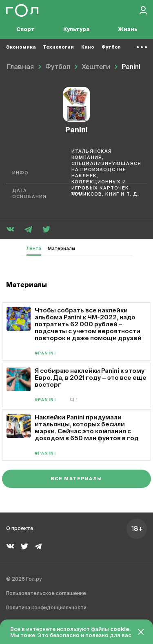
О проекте (20, 529)
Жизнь (128, 30)
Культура (76, 30)
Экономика (21, 47)
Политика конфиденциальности (46, 608)
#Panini (45, 353)
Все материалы (76, 479)
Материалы (61, 248)
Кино (88, 47)
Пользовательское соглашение (46, 594)
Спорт (25, 30)
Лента (34, 248)
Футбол (111, 47)
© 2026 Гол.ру (24, 579)
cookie (120, 630)
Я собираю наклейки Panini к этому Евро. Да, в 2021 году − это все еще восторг (91, 378)
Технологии (58, 47)
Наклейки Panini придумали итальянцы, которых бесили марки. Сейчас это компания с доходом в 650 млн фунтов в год (87, 428)
